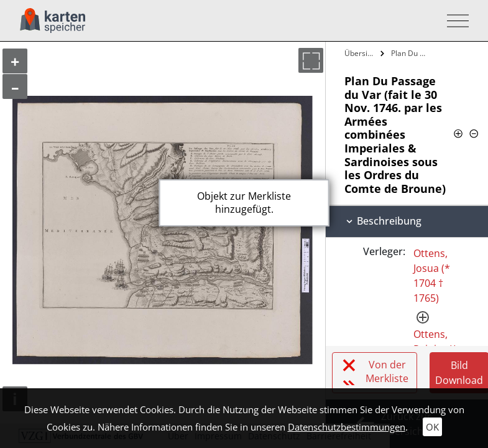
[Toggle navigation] (454, 21)
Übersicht (361, 53)
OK (432, 427)
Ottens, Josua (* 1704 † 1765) (432, 276)
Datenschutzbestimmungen (347, 427)
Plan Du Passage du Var (411, 53)
